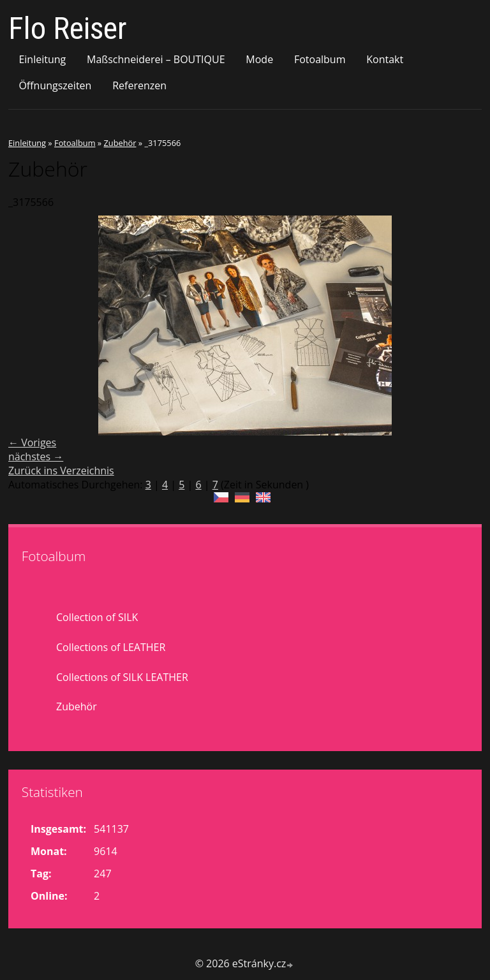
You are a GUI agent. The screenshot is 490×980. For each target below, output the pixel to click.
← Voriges (32, 442)
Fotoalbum (320, 59)
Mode (259, 59)
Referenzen (139, 85)
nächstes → (36, 457)
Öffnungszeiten (55, 85)
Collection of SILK (97, 617)
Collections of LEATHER (111, 647)
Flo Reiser (68, 28)
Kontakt (385, 59)
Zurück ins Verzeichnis (61, 471)
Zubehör (120, 143)
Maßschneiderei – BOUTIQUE (156, 59)
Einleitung (42, 59)
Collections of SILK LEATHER (122, 677)
